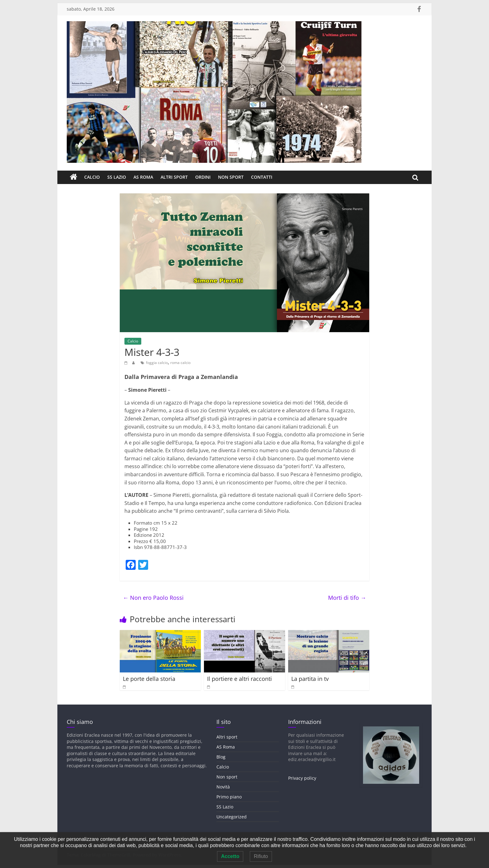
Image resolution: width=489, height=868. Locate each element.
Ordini (203, 177)
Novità (223, 787)
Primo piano (229, 797)
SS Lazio (117, 177)
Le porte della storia (149, 679)
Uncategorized (232, 817)
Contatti (262, 177)
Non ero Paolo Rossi (153, 598)
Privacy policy (302, 778)
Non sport (231, 177)
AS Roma (143, 177)
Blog (221, 757)
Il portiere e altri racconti (240, 679)
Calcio (92, 177)
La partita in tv (310, 679)
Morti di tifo (347, 598)
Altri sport (174, 177)
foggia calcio (157, 363)
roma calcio (180, 363)
